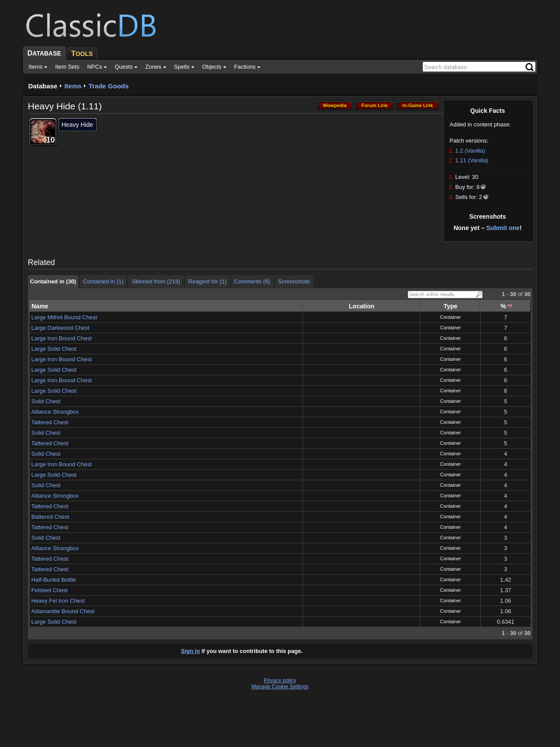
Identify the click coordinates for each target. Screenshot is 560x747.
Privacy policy (280, 681)
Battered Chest (51, 517)
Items (73, 86)
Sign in (191, 651)
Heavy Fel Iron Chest (58, 601)
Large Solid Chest (54, 349)
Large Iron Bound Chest (62, 338)
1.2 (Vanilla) (470, 151)
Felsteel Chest (50, 590)
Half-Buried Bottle (54, 580)
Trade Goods (108, 86)
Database (43, 86)
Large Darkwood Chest (61, 328)
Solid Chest (46, 401)
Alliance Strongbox (55, 412)
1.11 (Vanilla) (472, 160)
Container (451, 317)
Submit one (503, 228)
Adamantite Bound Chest (63, 611)
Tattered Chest (50, 422)
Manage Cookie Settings (280, 687)
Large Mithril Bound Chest (64, 317)
